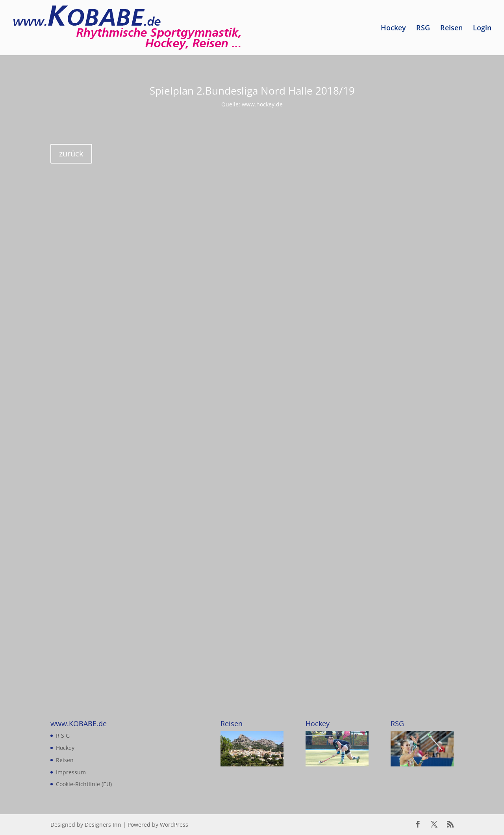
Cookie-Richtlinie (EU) (84, 784)
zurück (71, 153)
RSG (423, 29)
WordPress (174, 825)
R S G (63, 736)
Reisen (451, 29)
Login (482, 29)
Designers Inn (103, 825)
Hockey (393, 29)
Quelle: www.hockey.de (252, 104)
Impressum (71, 772)
